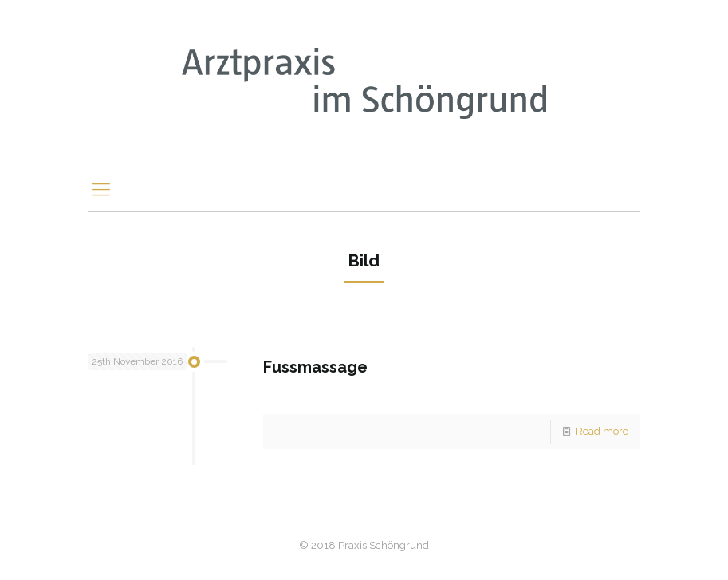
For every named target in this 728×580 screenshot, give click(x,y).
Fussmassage (315, 367)
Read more (602, 431)
